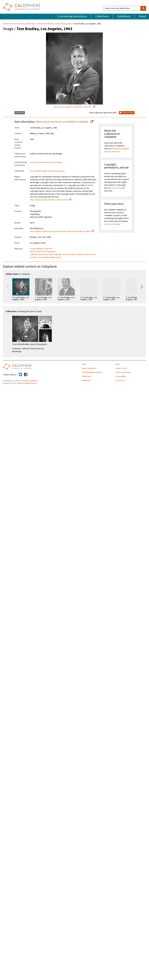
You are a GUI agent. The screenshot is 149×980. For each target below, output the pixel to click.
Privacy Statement (123, 372)
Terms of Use (121, 368)
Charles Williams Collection (41, 249)
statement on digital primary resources (116, 150)
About (143, 16)
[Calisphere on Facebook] (26, 375)
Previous (7, 286)
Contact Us (120, 380)
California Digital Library (27, 383)
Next (142, 286)
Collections (102, 16)
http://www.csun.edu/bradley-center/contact (49, 200)
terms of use (116, 188)
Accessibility (121, 376)
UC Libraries (33, 381)
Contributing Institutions (72, 16)
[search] (143, 8)
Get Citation (20, 113)
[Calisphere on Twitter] (20, 375)
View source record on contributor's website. (63, 122)
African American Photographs (43, 252)
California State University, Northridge (19, 24)
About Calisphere (89, 368)
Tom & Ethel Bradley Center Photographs (55, 24)
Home (84, 364)
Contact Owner (127, 113)
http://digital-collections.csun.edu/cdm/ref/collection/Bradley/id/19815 (60, 231)
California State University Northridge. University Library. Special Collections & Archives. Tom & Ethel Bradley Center (63, 256)
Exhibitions (124, 16)
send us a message (112, 224)
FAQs (118, 364)
